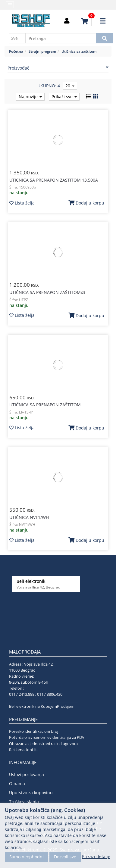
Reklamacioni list (24, 750)
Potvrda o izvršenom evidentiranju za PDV (47, 737)
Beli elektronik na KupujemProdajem (42, 706)
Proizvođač (58, 68)
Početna (16, 51)
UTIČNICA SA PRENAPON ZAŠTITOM (45, 405)
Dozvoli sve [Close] (65, 857)
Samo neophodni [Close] (27, 857)
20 (70, 86)
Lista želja (22, 203)
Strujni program (42, 51)
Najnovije (30, 97)
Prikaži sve (64, 97)
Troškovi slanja (24, 802)
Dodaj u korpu (86, 203)
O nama (17, 784)
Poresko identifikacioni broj (34, 731)
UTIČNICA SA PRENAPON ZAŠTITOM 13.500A (54, 180)
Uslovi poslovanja (27, 774)
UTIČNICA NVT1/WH (29, 517)
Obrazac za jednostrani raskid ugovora (43, 744)
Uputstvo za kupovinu (31, 793)
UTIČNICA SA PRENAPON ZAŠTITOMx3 (47, 292)
